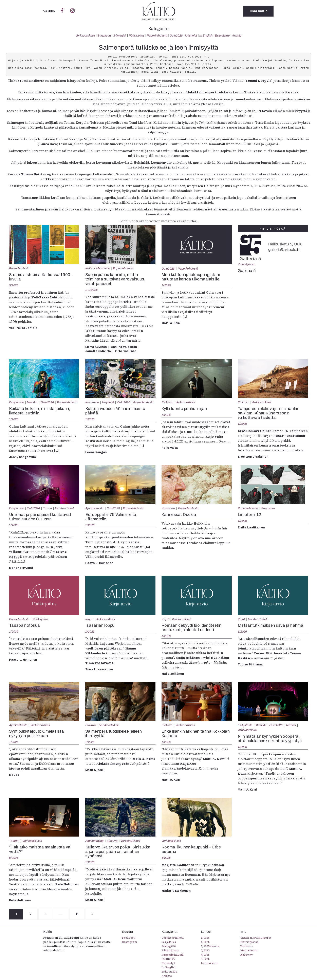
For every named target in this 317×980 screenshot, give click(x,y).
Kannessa (168, 508)
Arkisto (237, 36)
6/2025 (14, 858)
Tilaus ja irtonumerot (256, 938)
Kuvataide (92, 402)
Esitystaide (222, 36)
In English (206, 36)
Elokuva (167, 402)
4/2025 (205, 955)
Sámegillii (120, 36)
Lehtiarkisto (210, 963)
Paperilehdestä (157, 36)
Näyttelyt (191, 36)
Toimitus (247, 946)
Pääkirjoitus (137, 36)
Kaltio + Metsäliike (97, 268)
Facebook (129, 938)
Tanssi (47, 508)
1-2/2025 (91, 290)
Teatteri (291, 725)
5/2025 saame (210, 946)
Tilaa (258, 11)
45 (78, 914)
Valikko (49, 11)
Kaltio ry (247, 955)
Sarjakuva (104, 36)
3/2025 (205, 959)
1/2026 (166, 285)
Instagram (130, 942)
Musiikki (32, 402)
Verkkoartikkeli (85, 36)
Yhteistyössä (246, 264)
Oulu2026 (176, 36)
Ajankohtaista (94, 508)
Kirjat (89, 619)
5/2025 (14, 285)
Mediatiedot (249, 950)
